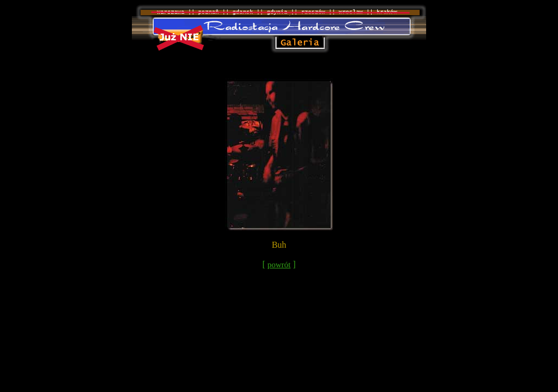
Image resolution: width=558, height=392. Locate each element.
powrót (279, 265)
